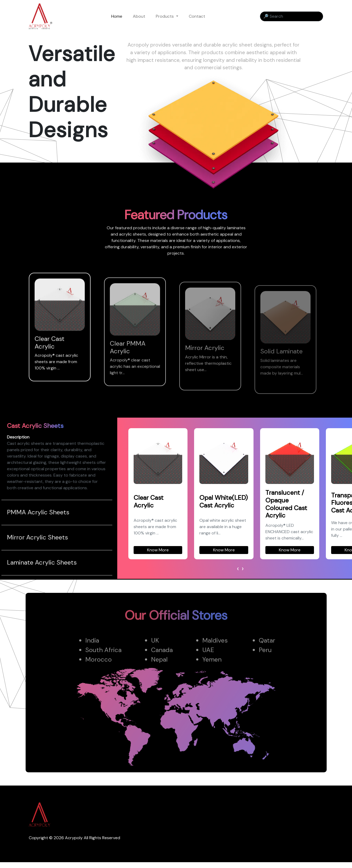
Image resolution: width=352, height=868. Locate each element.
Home (117, 16)
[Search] (292, 16)
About (139, 16)
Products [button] (165, 16)
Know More (177, 550)
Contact (197, 16)
